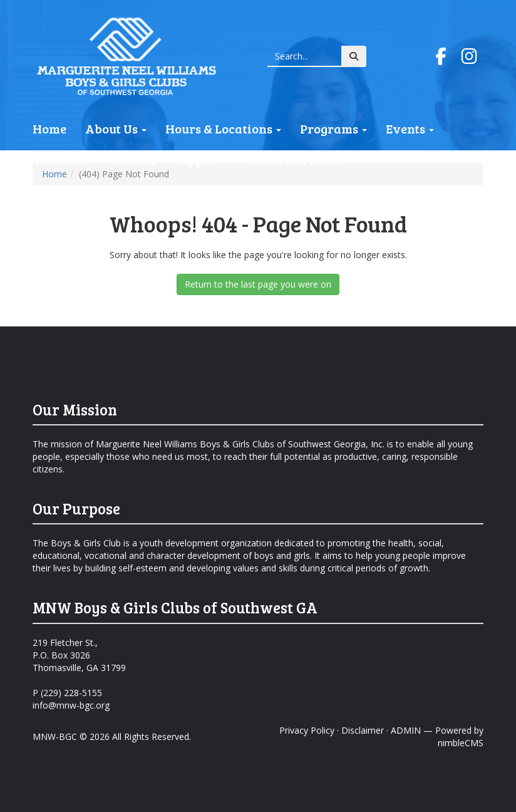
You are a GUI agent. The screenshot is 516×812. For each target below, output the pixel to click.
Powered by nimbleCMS (459, 737)
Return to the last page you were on (258, 284)
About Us (116, 128)
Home (49, 128)
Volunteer (62, 160)
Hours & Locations (223, 128)
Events (410, 128)
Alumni (133, 160)
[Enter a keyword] (305, 56)
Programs (333, 128)
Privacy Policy (307, 730)
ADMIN (406, 730)
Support (202, 160)
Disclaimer (363, 730)
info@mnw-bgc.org (71, 705)
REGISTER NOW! (296, 160)
